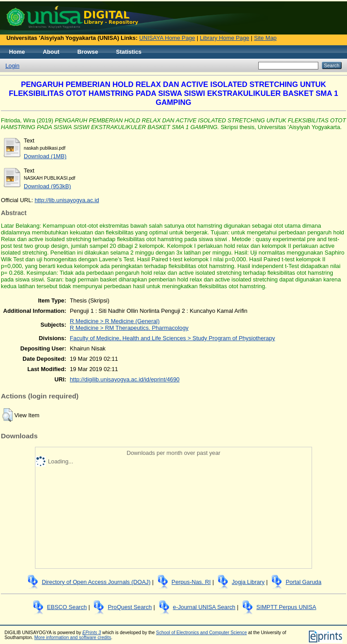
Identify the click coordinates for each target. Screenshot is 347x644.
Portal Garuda (304, 582)
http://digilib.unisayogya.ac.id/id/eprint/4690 (125, 379)
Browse (88, 52)
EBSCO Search (67, 607)
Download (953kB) (47, 186)
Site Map (265, 38)
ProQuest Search (130, 607)
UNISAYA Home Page (167, 38)
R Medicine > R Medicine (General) (115, 321)
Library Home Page (225, 38)
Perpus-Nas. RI (191, 582)
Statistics (129, 52)
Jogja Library (248, 582)
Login (12, 66)
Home (17, 52)
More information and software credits (73, 638)
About (51, 52)
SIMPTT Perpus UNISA (286, 607)
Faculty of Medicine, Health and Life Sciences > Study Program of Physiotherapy (173, 338)
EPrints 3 (92, 633)
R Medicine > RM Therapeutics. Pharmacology (129, 328)
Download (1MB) (45, 156)
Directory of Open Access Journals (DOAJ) (96, 582)
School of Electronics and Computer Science (202, 633)
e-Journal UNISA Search (204, 607)
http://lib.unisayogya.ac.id (67, 200)
